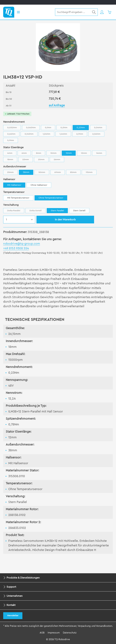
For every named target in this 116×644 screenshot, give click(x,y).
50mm (44, 173)
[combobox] (73, 12)
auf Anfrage (57, 105)
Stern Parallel (57, 211)
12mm (69, 153)
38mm (26, 172)
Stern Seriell (79, 211)
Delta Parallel (16, 211)
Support (11, 587)
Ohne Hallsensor (39, 185)
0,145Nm (31, 135)
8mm (41, 154)
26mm (59, 160)
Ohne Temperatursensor (51, 198)
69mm (60, 173)
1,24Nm (48, 135)
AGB (42, 633)
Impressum (54, 633)
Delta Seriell (37, 211)
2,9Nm (82, 135)
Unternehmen (15, 596)
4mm (12, 154)
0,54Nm (100, 128)
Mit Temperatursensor (18, 198)
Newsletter (13, 616)
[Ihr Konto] (102, 12)
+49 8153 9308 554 (16, 248)
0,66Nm (13, 135)
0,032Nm (14, 128)
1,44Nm (65, 135)
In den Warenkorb (65, 220)
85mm (75, 173)
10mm (55, 154)
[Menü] (18, 12)
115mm (91, 173)
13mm (86, 154)
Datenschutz (70, 633)
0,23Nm (81, 128)
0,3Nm (66, 128)
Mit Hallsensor (14, 185)
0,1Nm (50, 128)
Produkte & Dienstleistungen (23, 578)
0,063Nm (33, 128)
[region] (58, 47)
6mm (26, 154)
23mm (28, 160)
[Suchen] (94, 12)
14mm (101, 154)
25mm (43, 160)
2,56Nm (98, 135)
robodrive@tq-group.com (22, 244)
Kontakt (11, 605)
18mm (12, 160)
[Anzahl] (19, 220)
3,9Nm (13, 141)
